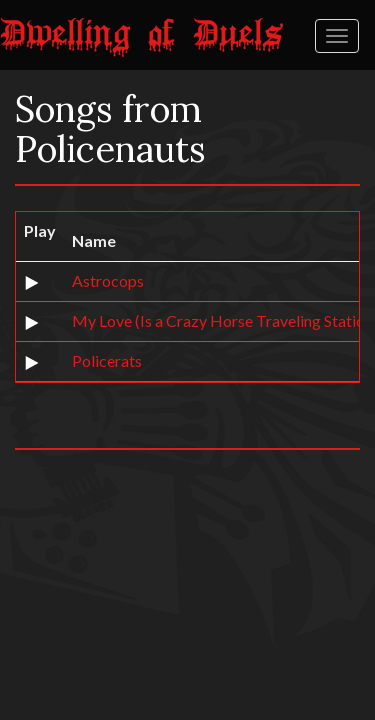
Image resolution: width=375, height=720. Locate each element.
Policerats (107, 360)
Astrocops (108, 280)
